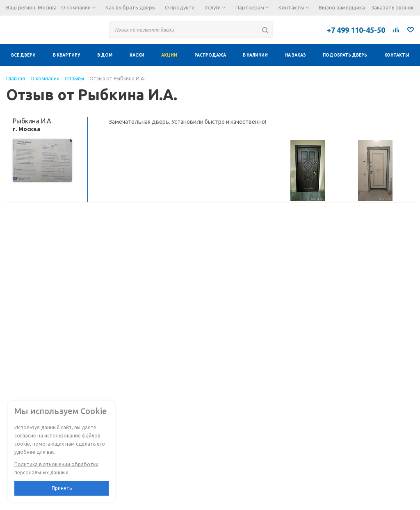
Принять (62, 488)
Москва (47, 7)
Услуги (215, 7)
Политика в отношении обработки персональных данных (56, 468)
